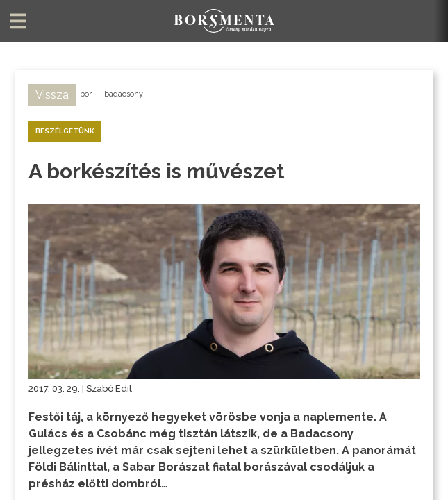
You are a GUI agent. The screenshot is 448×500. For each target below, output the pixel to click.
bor (86, 94)
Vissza (52, 95)
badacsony (124, 94)
